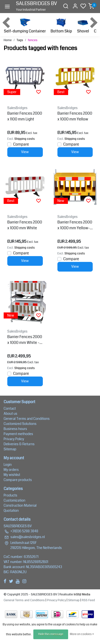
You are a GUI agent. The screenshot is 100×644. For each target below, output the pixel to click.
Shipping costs (25, 139)
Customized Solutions (20, 424)
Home (8, 40)
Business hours (15, 429)
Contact (10, 408)
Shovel (83, 25)
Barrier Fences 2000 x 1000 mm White (25, 225)
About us (10, 414)
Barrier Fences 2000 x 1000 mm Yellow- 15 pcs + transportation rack (75, 225)
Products (10, 495)
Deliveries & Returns (19, 444)
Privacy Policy (14, 439)
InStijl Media (82, 594)
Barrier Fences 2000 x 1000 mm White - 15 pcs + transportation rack (25, 340)
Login (8, 465)
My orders (11, 470)
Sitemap (10, 449)
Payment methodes (18, 434)
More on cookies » (82, 634)
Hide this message (51, 634)
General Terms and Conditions (27, 419)
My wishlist (12, 475)
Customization (14, 500)
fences (33, 40)
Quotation (11, 511)
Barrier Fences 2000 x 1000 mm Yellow (75, 116)
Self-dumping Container (25, 25)
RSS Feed (88, 600)
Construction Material (20, 505)
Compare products (18, 480)
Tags (20, 40)
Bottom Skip (61, 25)
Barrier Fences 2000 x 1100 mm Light (25, 116)
